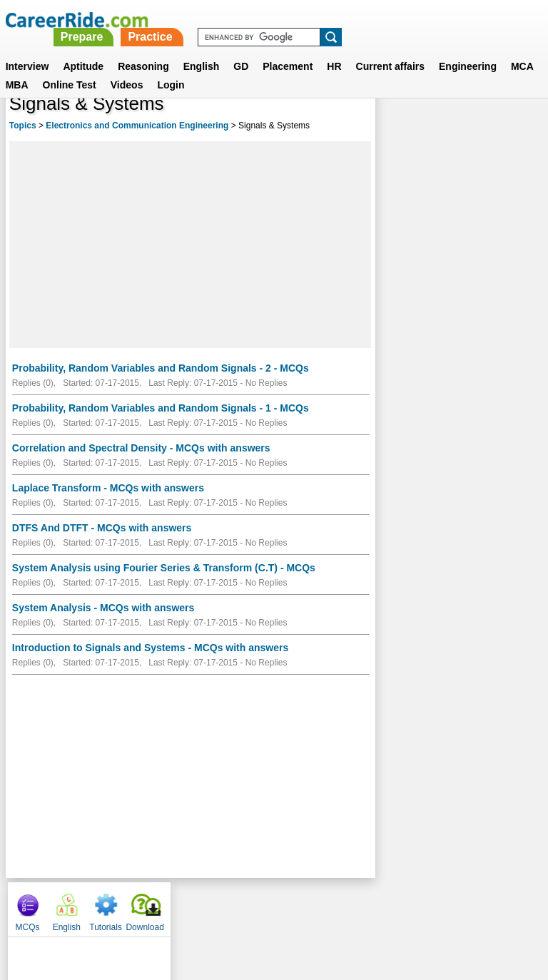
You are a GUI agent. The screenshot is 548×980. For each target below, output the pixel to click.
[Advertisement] (190, 245)
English (202, 49)
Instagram (430, 906)
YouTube (375, 906)
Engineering (468, 49)
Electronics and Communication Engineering (137, 126)
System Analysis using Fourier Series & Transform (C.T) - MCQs (164, 568)
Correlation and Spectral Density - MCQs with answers (141, 448)
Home (97, 906)
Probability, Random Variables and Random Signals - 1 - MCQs (161, 408)
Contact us (202, 906)
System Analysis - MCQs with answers (103, 608)
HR (334, 49)
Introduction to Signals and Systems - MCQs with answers (150, 648)
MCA (522, 49)
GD (241, 49)
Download (514, 128)
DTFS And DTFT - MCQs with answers (102, 528)
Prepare (283, 20)
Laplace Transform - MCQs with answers (108, 488)
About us (144, 906)
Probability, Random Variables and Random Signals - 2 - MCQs (161, 368)
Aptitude (83, 49)
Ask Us (326, 906)
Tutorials (475, 128)
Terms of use (268, 906)
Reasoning (143, 49)
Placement (288, 49)
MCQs (397, 128)
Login (171, 68)
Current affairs (390, 49)
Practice (351, 20)
